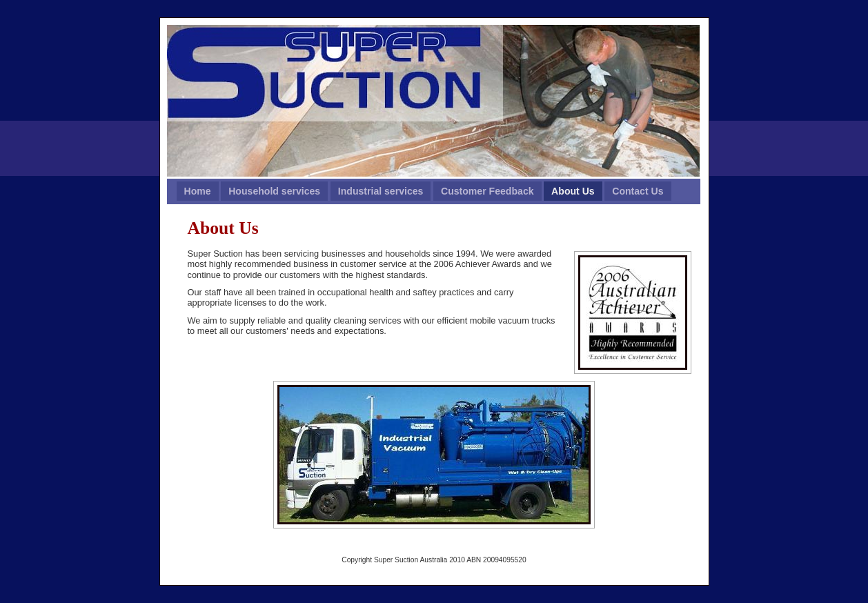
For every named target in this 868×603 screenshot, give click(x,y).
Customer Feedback (487, 191)
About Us (573, 191)
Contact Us (638, 191)
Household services (274, 191)
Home (198, 191)
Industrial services (381, 191)
